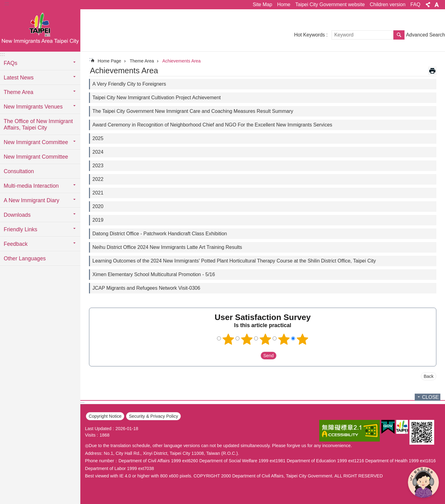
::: (7, 4)
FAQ (415, 4)
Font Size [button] (437, 5)
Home (284, 4)
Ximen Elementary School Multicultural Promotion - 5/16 (154, 274)
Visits (90, 435)
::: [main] (91, 59)
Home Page (109, 61)
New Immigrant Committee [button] (36, 142)
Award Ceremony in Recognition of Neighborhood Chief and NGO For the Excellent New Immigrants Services (212, 125)
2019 (98, 220)
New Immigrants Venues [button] (33, 107)
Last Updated (98, 429)
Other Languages (25, 258)
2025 (98, 138)
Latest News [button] (19, 78)
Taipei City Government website (330, 4)
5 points (303, 339)
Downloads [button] (17, 215)
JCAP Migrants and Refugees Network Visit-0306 (146, 288)
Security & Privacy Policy (153, 416)
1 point (228, 339)
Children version (388, 4)
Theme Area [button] (19, 92)
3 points (265, 339)
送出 (255, 356)
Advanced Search (426, 35)
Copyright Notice (105, 416)
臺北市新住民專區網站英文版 (40, 30)
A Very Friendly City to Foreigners (129, 84)
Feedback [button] (16, 244)
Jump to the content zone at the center (3, 3)
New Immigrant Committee (36, 157)
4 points (284, 339)
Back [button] (429, 376)
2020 (98, 206)
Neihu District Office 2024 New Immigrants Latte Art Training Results (167, 247)
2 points (247, 339)
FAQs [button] (11, 63)
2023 (98, 166)
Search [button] (399, 35)
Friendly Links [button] (21, 229)
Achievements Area (181, 61)
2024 (98, 152)
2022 (98, 179)
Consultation (19, 171)
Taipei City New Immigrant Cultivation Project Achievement (157, 98)
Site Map (263, 4)
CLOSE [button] (430, 397)
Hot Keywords (310, 35)
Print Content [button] (432, 71)
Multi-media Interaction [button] (31, 186)
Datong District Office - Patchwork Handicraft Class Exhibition (160, 234)
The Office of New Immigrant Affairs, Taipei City (38, 124)
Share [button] (428, 5)
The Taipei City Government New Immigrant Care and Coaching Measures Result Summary (193, 111)
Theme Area (142, 61)
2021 (98, 193)
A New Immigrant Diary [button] (32, 200)
